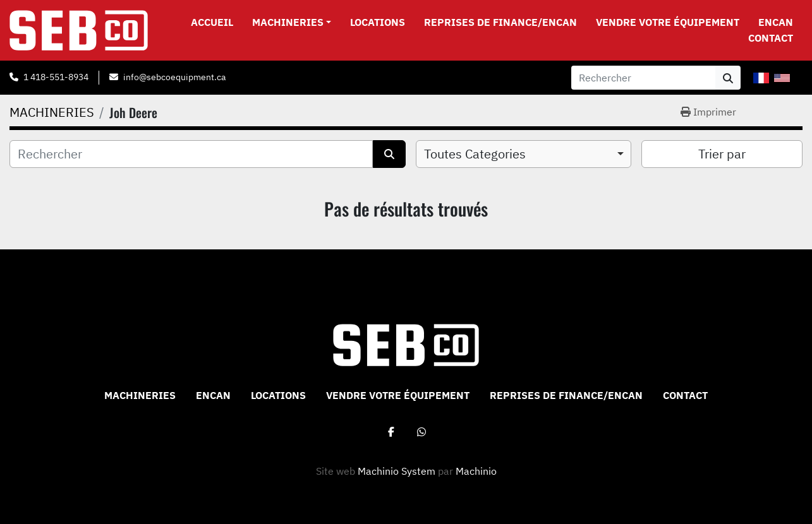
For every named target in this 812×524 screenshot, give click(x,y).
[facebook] (391, 432)
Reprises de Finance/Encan (500, 22)
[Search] (643, 78)
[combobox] (524, 154)
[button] (292, 22)
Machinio (476, 471)
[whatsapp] (421, 432)
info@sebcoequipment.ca (174, 77)
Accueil (212, 22)
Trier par (722, 154)
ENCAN (776, 22)
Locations (378, 22)
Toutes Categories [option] (475, 154)
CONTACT (771, 38)
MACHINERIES (288, 22)
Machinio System (397, 471)
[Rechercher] (191, 154)
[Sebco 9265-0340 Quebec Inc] (406, 344)
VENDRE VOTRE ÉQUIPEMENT (668, 22)
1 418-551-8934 (56, 77)
